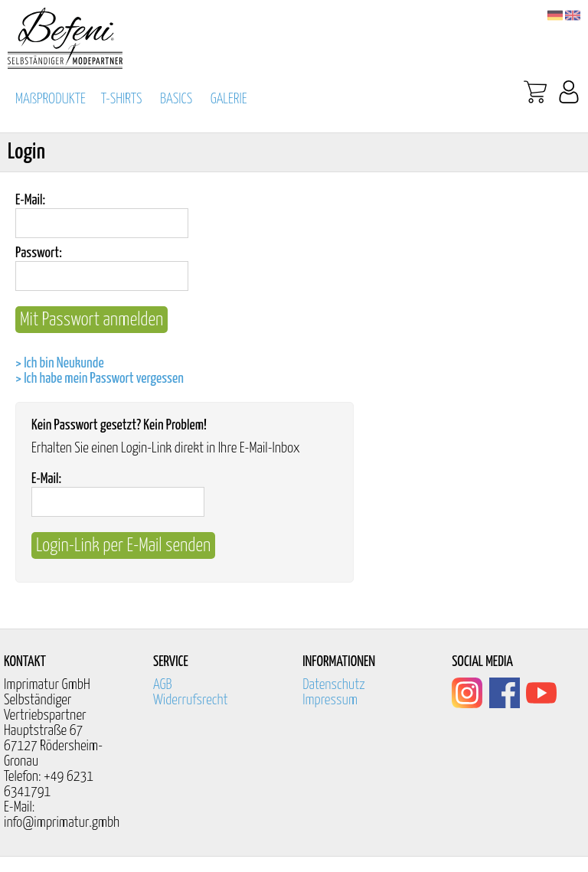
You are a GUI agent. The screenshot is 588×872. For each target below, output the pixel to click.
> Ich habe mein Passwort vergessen (100, 379)
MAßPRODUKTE (51, 99)
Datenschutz (334, 685)
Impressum (330, 700)
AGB (163, 685)
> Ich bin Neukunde (60, 363)
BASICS (176, 99)
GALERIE (229, 99)
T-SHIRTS (122, 99)
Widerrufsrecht (191, 700)
